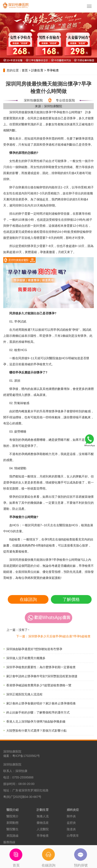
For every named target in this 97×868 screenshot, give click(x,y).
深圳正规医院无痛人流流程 (24, 694)
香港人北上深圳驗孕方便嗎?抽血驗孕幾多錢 (36, 721)
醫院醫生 (13, 829)
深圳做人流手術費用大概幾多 (26, 658)
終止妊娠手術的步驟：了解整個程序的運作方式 (38, 712)
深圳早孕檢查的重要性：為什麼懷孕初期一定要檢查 (41, 667)
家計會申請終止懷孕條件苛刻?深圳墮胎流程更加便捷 (42, 676)
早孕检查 (53, 70)
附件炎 (71, 816)
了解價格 (71, 599)
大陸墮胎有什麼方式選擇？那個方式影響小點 (36, 731)
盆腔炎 (71, 823)
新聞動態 (13, 823)
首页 (25, 70)
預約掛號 (81, 856)
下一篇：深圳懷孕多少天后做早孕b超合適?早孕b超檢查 (53, 636)
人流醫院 (43, 829)
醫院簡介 (13, 816)
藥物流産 (43, 823)
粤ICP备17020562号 (26, 756)
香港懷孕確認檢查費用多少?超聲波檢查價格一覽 (39, 685)
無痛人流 (43, 816)
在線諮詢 (28, 599)
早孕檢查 (43, 836)
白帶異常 (73, 836)
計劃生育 (37, 70)
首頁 (16, 856)
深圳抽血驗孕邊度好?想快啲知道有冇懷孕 (34, 649)
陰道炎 (71, 829)
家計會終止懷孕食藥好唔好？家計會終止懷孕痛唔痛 (41, 703)
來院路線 (13, 836)
